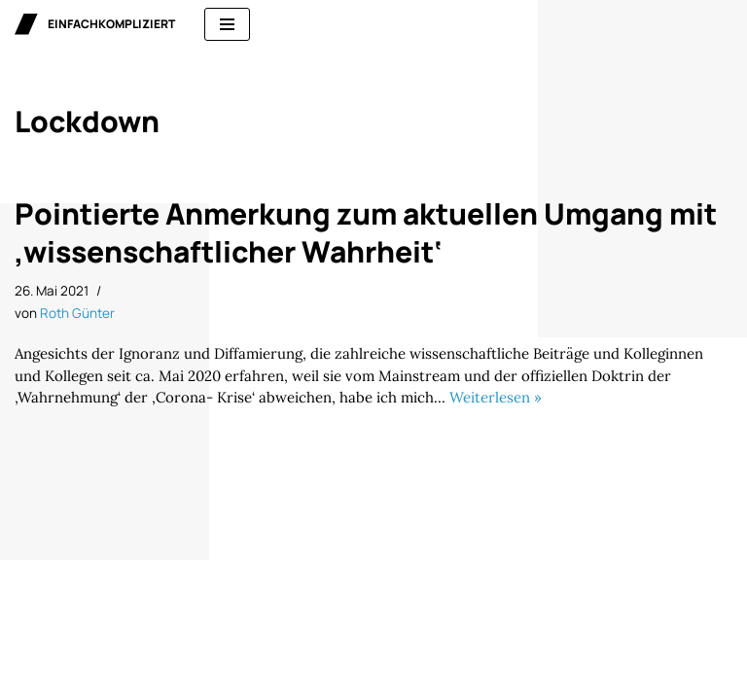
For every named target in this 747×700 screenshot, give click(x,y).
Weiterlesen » (496, 397)
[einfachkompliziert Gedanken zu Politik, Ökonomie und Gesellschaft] (95, 24)
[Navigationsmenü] (227, 24)
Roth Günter (77, 313)
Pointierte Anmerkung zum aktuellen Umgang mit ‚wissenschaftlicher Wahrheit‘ (366, 232)
